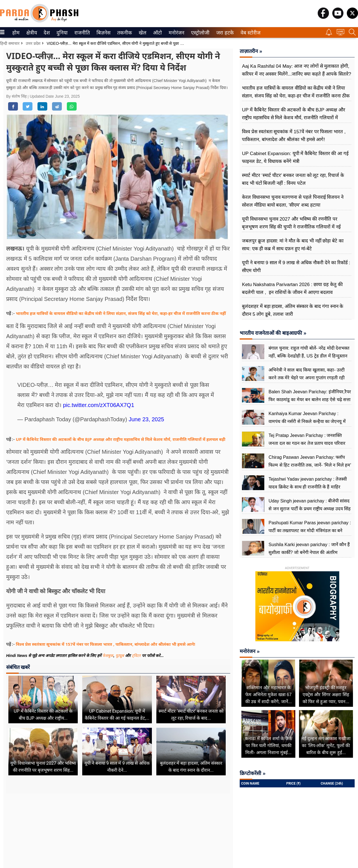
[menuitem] (16, 32)
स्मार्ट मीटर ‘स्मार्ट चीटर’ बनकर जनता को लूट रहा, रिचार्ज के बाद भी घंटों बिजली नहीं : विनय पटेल (293, 179)
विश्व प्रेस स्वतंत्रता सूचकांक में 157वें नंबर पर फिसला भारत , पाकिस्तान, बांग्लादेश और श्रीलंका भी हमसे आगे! (106, 644)
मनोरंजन (176, 33)
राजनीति (81, 33)
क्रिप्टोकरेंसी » (253, 773)
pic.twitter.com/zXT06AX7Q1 (99, 405)
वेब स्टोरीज (249, 33)
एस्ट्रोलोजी (199, 33)
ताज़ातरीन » (251, 51)
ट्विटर (136, 656)
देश (46, 33)
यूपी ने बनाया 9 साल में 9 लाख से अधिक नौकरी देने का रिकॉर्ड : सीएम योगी (296, 267)
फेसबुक (108, 656)
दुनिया (61, 33)
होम (16, 33)
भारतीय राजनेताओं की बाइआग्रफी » (273, 333)
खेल (142, 33)
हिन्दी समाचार (10, 43)
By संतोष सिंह (17, 96)
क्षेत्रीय (31, 33)
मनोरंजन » (250, 651)
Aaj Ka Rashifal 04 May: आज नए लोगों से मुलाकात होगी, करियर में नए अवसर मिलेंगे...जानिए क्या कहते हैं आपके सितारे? (296, 70)
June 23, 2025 (146, 419)
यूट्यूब (120, 656)
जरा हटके (224, 33)
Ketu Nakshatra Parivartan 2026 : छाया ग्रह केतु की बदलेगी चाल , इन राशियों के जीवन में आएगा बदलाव (292, 288)
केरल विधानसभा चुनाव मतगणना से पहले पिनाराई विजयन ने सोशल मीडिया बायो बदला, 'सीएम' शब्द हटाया (293, 201)
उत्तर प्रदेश (33, 43)
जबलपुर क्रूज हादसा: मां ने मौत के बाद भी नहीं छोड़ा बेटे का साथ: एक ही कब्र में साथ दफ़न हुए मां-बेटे (293, 245)
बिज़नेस (103, 33)
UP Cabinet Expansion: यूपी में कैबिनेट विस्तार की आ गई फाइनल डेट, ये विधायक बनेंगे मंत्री (295, 157)
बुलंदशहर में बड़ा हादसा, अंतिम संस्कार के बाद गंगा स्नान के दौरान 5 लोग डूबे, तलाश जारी (293, 310)
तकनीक (124, 33)
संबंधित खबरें (18, 667)
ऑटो (157, 33)
